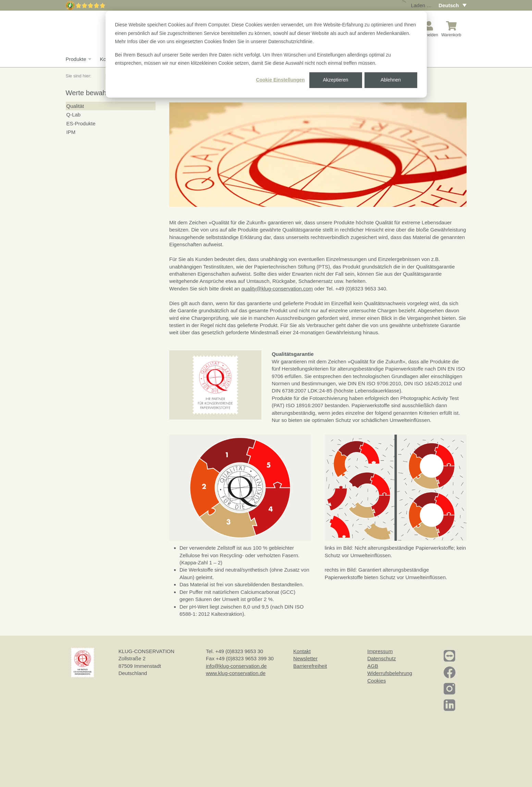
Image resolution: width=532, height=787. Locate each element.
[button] (215, 384)
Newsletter (305, 658)
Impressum (380, 651)
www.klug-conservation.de (236, 673)
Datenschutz (381, 658)
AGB (373, 666)
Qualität (75, 106)
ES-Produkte (81, 123)
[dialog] (266, 54)
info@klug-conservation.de (236, 666)
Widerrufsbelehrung (390, 673)
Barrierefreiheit (310, 666)
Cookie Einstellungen (280, 80)
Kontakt (302, 651)
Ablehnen (391, 80)
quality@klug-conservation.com (277, 289)
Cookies (376, 681)
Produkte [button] (78, 59)
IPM (71, 132)
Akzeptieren (336, 80)
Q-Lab (74, 115)
